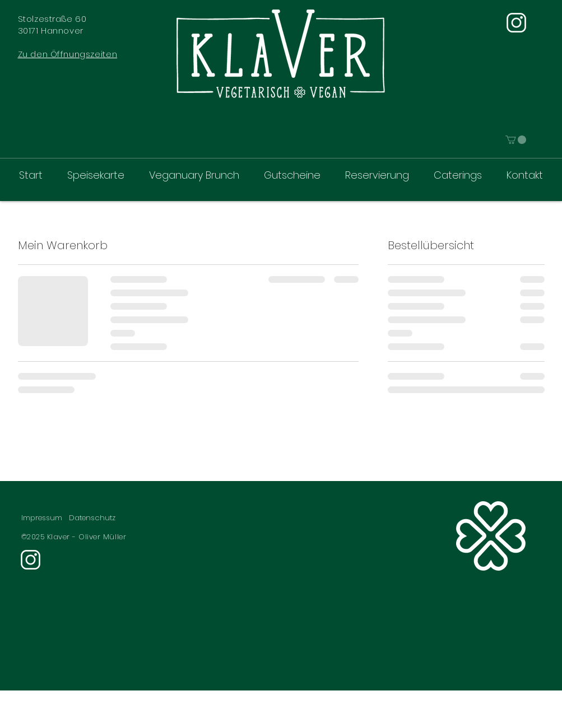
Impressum (42, 518)
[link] (516, 140)
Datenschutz (92, 518)
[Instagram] (516, 23)
